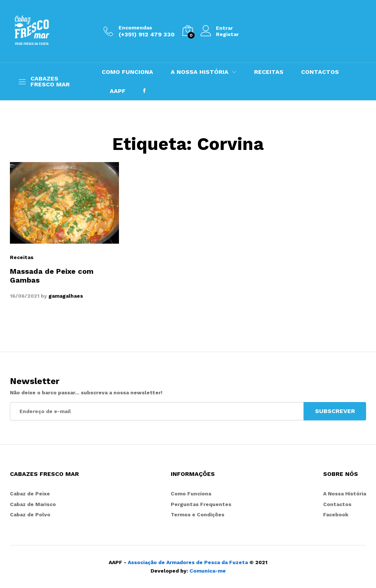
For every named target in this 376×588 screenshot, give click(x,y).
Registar (227, 34)
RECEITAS (269, 72)
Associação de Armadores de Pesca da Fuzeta (188, 562)
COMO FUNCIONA (127, 72)
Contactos (337, 504)
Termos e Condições (198, 514)
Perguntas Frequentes (201, 504)
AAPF (118, 91)
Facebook (336, 514)
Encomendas (135, 28)
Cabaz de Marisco (33, 504)
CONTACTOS (320, 72)
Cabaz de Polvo (30, 514)
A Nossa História (345, 494)
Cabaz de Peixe (30, 494)
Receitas (22, 257)
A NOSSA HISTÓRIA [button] (200, 72)
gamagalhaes (66, 296)
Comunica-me (208, 571)
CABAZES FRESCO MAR (50, 82)
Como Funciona (191, 494)
